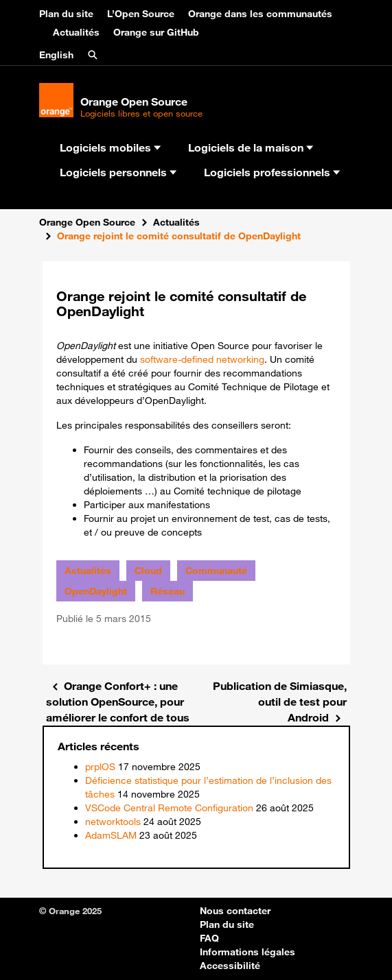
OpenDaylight (96, 591)
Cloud (148, 571)
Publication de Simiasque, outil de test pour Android (280, 702)
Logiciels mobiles (110, 147)
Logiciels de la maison (251, 147)
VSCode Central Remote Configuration (169, 808)
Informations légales (247, 952)
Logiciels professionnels (272, 172)
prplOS (100, 767)
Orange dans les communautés (260, 14)
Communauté (216, 571)
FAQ (209, 938)
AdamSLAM (111, 835)
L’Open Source (141, 14)
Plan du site (66, 14)
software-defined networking (202, 359)
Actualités (76, 32)
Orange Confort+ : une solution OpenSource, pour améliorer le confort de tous (118, 702)
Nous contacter (235, 911)
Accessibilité (230, 966)
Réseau (168, 591)
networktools (113, 822)
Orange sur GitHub (156, 32)
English (56, 55)
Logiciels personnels (118, 172)
